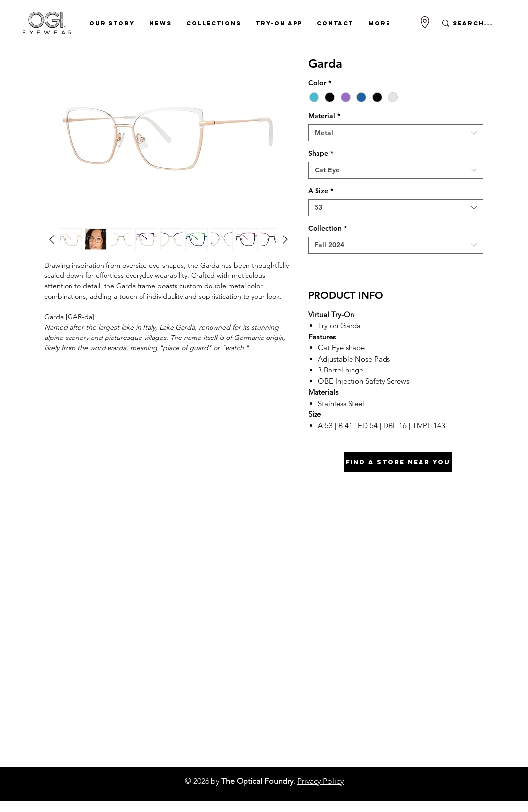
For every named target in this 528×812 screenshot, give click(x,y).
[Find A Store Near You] (398, 462)
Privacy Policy (320, 781)
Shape (321, 153)
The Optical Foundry (257, 781)
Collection (327, 228)
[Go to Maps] (425, 22)
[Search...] (473, 23)
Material (324, 116)
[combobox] (396, 133)
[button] (112, 23)
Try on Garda (339, 325)
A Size (321, 191)
